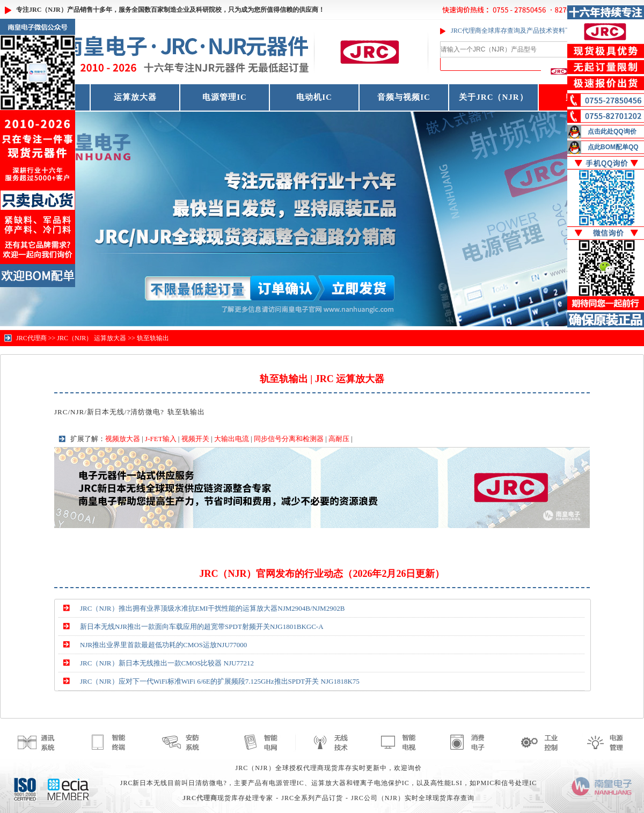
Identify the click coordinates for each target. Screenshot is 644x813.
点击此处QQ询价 (612, 131)
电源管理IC (225, 97)
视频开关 (195, 439)
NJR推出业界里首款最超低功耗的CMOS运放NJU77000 (163, 645)
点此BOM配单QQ (613, 147)
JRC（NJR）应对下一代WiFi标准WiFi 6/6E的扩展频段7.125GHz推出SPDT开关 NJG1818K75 (220, 681)
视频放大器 (123, 439)
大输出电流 (232, 439)
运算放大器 (135, 97)
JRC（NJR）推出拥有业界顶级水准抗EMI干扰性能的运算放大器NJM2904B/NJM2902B (212, 608)
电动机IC (314, 97)
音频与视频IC (404, 97)
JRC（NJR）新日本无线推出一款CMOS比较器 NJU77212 (167, 663)
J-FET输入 (161, 439)
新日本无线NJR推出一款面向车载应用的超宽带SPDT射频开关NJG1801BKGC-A (202, 627)
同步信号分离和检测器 (289, 439)
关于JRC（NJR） (493, 97)
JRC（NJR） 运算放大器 (92, 338)
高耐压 (339, 439)
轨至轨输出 (153, 338)
